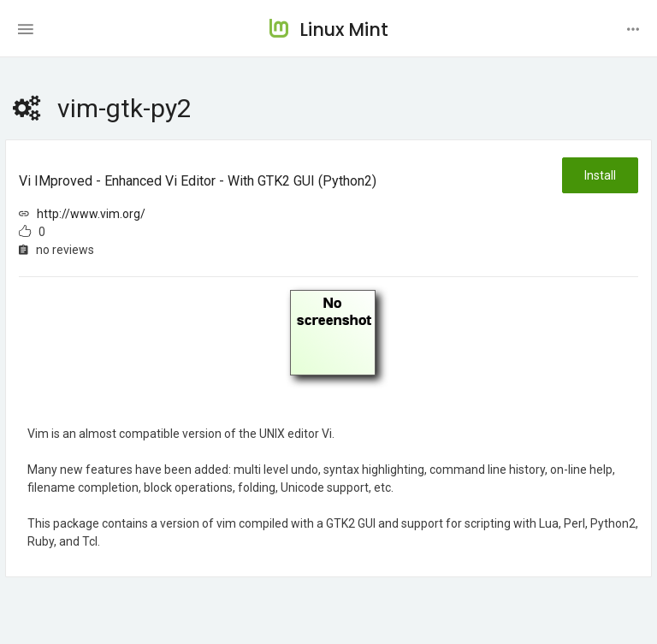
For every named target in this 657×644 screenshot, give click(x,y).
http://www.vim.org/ (91, 214)
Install (600, 175)
